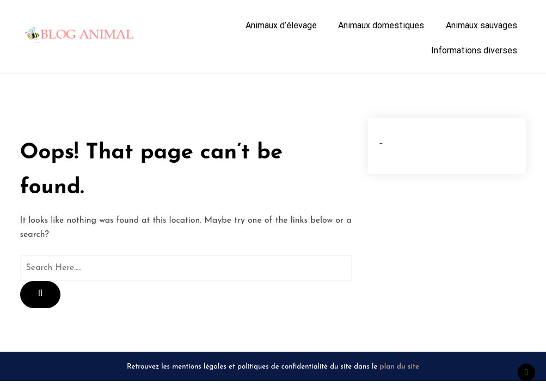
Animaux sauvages (481, 25)
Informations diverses (474, 50)
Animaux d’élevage (281, 25)
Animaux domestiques (381, 25)
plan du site (400, 367)
